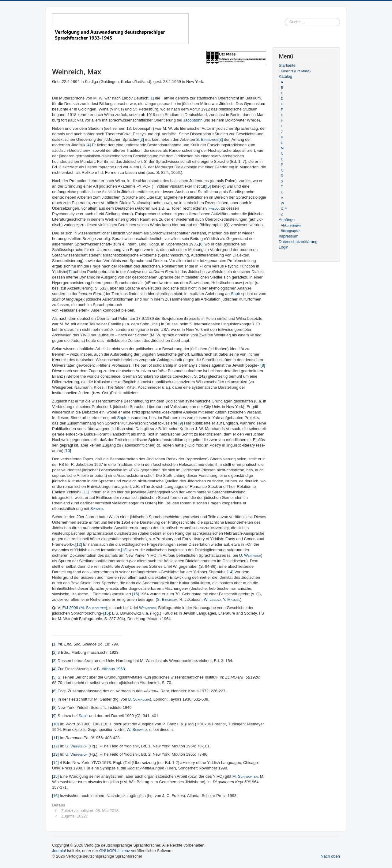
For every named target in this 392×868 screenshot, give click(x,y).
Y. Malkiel (232, 599)
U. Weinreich (250, 555)
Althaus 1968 (113, 669)
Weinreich (147, 608)
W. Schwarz (137, 730)
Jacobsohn (193, 120)
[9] (181, 423)
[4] (89, 145)
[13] (124, 550)
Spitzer (97, 509)
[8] (263, 365)
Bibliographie (291, 231)
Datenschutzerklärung (298, 242)
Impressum (288, 236)
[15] (136, 594)
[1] (152, 98)
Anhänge (287, 220)
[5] (209, 186)
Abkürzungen (291, 225)
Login (284, 247)
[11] (86, 492)
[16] (107, 613)
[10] (68, 451)
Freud (214, 208)
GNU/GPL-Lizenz (115, 851)
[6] (201, 244)
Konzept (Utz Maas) (296, 71)
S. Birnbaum (206, 139)
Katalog (285, 76)
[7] (69, 272)
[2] (141, 139)
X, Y (284, 209)
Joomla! (59, 851)
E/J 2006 (70, 608)
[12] (79, 544)
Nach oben (330, 856)
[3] (221, 139)
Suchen (340, 22)
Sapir (236, 294)
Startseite (287, 65)
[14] (230, 572)
